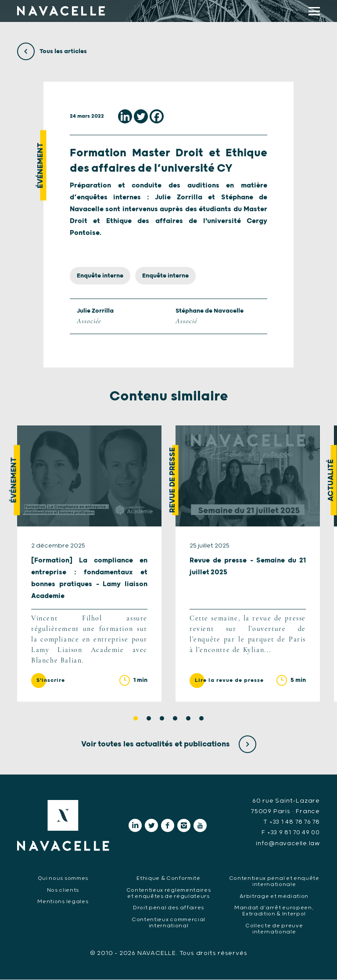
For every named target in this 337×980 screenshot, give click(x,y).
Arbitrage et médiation (274, 897)
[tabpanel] (89, 564)
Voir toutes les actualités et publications (169, 745)
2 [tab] (149, 719)
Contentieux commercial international (168, 923)
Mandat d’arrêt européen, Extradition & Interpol (274, 911)
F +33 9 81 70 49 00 (289, 833)
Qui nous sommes (63, 879)
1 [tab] (136, 719)
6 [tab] (201, 719)
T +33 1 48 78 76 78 (290, 823)
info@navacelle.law (287, 844)
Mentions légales (63, 902)
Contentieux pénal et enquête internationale (274, 882)
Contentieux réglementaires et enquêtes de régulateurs (168, 894)
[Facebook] (157, 116)
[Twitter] (141, 116)
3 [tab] (162, 719)
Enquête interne (100, 276)
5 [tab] (188, 719)
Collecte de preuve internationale (274, 929)
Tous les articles (52, 51)
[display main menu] (314, 11)
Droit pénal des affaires (168, 908)
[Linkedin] (125, 116)
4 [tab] (175, 719)
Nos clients (63, 891)
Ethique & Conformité (169, 879)
